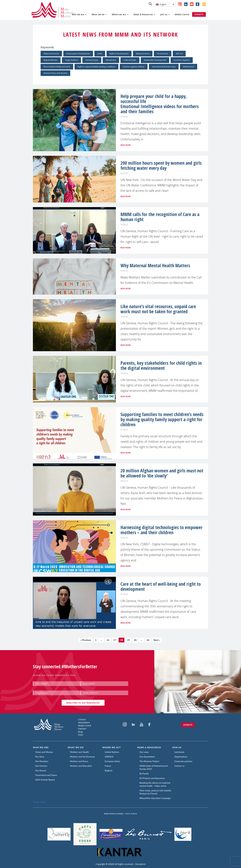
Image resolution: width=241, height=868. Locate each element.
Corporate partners (183, 761)
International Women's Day (164, 67)
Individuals (179, 752)
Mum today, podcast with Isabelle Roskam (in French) (155, 792)
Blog (80, 732)
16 (108, 640)
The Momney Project (149, 761)
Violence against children (134, 67)
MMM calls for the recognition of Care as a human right (160, 217)
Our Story (40, 757)
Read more (126, 145)
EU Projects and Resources (152, 778)
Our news (144, 752)
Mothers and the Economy (82, 757)
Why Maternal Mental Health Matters (155, 265)
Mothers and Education (81, 766)
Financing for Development (78, 54)
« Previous (86, 640)
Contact (82, 719)
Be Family (144, 774)
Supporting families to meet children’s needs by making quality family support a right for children (162, 419)
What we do (99, 14)
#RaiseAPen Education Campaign (155, 798)
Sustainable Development (155, 60)
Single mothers (71, 60)
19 (128, 640)
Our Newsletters (147, 757)
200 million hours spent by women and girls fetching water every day (161, 165)
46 (148, 640)
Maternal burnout (51, 54)
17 (115, 640)
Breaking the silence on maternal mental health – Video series (155, 784)
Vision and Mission (44, 752)
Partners (82, 729)
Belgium (109, 770)
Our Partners (41, 766)
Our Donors (41, 770)
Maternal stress (143, 54)
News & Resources (144, 14)
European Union (112, 761)
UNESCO (109, 757)
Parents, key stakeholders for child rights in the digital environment (161, 365)
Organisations (181, 757)
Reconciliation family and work (57, 67)
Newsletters (84, 722)
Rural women (163, 54)
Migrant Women (51, 60)
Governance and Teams (46, 775)
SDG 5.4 (179, 54)
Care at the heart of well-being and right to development (161, 586)
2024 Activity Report (45, 780)
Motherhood (189, 67)
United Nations (112, 752)
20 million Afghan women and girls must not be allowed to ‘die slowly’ (162, 473)
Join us (165, 14)
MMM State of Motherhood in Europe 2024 (154, 767)
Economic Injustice (182, 60)
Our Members (42, 761)
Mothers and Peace (79, 761)
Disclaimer (140, 864)
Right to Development (119, 54)
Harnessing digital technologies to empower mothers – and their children (162, 530)
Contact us (179, 766)
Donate (188, 725)
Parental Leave (92, 60)
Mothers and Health (79, 752)
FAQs (81, 735)
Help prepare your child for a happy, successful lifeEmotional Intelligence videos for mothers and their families (160, 104)
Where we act (120, 14)
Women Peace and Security (55, 73)
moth (100, 54)
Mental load (111, 60)
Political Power (130, 60)
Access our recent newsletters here (54, 675)
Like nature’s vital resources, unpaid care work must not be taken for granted (158, 309)
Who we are (79, 14)
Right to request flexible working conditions (96, 67)
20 (135, 640)
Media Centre (182, 14)
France (108, 766)
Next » (157, 640)
